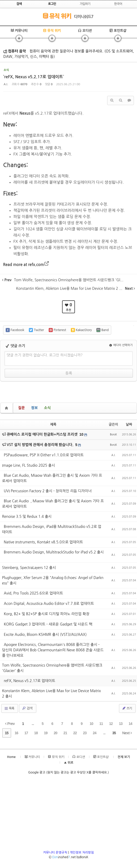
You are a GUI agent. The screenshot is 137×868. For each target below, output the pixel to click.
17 (26, 733)
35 (114, 733)
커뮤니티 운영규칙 (55, 853)
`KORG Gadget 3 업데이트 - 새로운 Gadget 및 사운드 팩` (48, 624)
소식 (47, 408)
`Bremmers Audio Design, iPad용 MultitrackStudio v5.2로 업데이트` (52, 529)
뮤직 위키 (57, 16)
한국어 (118, 4)
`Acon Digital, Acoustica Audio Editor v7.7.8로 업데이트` (49, 604)
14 (131, 724)
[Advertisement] (69, 814)
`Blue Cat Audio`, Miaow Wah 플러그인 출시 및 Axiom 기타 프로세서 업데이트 (53, 504)
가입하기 (85, 4)
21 (65, 733)
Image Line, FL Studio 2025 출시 (29, 465)
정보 (34, 408)
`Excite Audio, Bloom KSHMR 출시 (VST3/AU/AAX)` (45, 635)
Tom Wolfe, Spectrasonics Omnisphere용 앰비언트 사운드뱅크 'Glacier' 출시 (52, 668)
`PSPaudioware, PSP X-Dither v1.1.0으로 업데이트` (44, 455)
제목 (53, 424)
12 (111, 724)
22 (75, 733)
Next (127, 733)
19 (46, 733)
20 (55, 733)
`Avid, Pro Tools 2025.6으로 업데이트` (33, 593)
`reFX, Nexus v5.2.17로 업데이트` (34, 77)
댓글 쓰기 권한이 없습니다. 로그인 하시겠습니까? (45, 355)
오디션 (85, 30)
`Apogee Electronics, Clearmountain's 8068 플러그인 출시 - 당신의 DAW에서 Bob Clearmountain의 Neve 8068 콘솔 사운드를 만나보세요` (53, 650)
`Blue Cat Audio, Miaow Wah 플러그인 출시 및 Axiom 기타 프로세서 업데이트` (52, 478)
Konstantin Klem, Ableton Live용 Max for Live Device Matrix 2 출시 (52, 694)
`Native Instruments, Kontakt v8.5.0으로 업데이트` (43, 542)
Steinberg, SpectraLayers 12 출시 (29, 568)
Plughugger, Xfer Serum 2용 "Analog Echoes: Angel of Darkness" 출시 (53, 580)
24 (95, 733)
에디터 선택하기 (121, 345)
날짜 (129, 424)
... (33, 724)
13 (121, 724)
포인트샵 (118, 30)
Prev (10, 724)
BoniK (113, 434)
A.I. (6, 84)
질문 (21, 408)
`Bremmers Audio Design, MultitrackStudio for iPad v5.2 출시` (53, 555)
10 (81, 434)
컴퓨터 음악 (15, 51)
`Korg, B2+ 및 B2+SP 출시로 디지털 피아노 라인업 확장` (47, 614)
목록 (9, 708)
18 (36, 733)
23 (85, 733)
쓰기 (127, 708)
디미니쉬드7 (84, 17)
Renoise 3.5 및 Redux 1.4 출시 (27, 517)
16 (16, 733)
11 (101, 724)
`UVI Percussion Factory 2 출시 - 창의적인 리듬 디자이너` (48, 491)
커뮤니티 (19, 30)
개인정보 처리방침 (82, 853)
